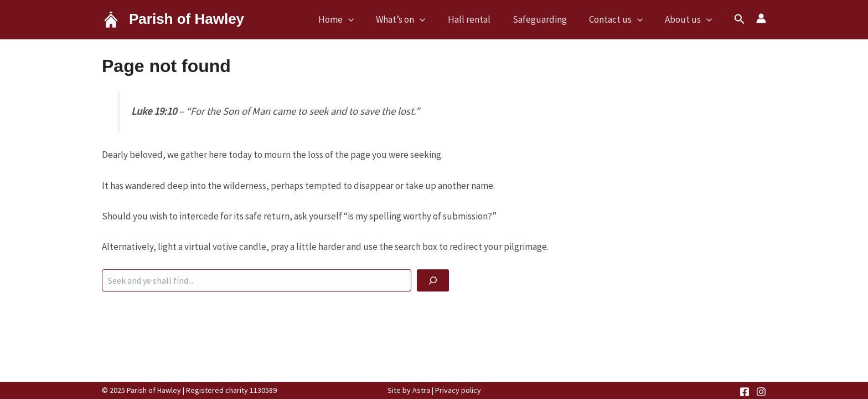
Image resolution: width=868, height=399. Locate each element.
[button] (740, 19)
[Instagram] (761, 392)
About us (688, 19)
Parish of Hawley (187, 19)
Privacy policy (458, 390)
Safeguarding (540, 19)
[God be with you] (433, 280)
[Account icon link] (761, 18)
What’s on (401, 19)
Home (336, 19)
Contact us (616, 19)
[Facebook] (745, 392)
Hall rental (469, 19)
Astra (421, 390)
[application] (348, 19)
